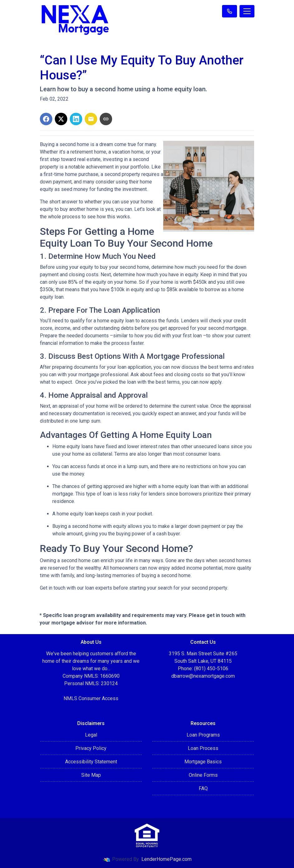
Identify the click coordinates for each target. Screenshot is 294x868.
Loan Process (203, 748)
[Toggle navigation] (247, 11)
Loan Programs (203, 735)
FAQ (203, 788)
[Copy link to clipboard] (106, 119)
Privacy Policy (91, 748)
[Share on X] (61, 119)
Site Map (91, 775)
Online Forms (203, 775)
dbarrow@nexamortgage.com (203, 676)
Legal (91, 735)
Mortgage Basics (203, 762)
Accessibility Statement (91, 762)
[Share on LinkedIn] (76, 119)
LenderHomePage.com (166, 859)
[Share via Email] (91, 119)
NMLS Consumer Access (91, 698)
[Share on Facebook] (46, 119)
